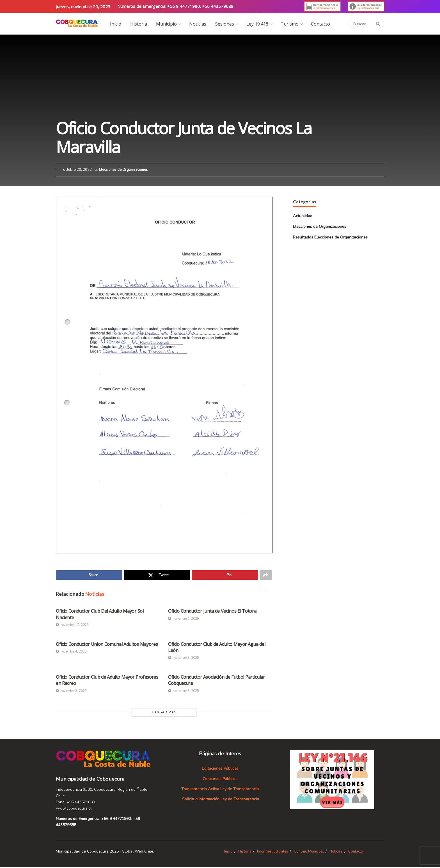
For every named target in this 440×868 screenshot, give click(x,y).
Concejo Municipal (309, 852)
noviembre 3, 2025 (184, 659)
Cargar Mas (164, 713)
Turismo (290, 24)
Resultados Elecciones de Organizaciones (330, 237)
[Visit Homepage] (77, 24)
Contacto (320, 24)
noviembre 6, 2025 (184, 620)
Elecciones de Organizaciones (123, 170)
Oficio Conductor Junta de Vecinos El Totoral (213, 612)
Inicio (116, 24)
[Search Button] (379, 24)
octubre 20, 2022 (77, 170)
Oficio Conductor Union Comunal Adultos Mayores (107, 645)
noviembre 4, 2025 (71, 653)
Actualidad (303, 216)
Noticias (198, 24)
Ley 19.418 (257, 24)
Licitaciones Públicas (220, 770)
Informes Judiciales (273, 852)
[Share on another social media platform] (266, 576)
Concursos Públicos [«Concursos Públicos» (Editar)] (220, 780)
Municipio (166, 24)
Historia (139, 24)
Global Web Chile (137, 852)
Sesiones (225, 24)
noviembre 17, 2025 (72, 626)
